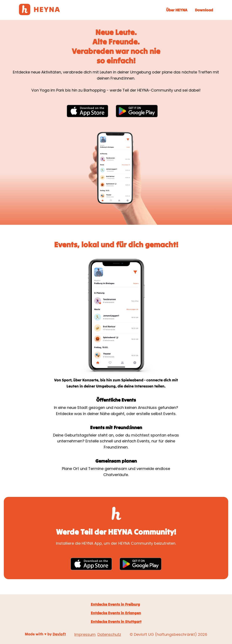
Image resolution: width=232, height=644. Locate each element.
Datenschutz (109, 634)
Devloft (59, 634)
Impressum (85, 634)
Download (204, 10)
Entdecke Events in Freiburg (115, 604)
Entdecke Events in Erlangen (116, 613)
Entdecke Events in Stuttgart (116, 622)
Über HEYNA (177, 10)
